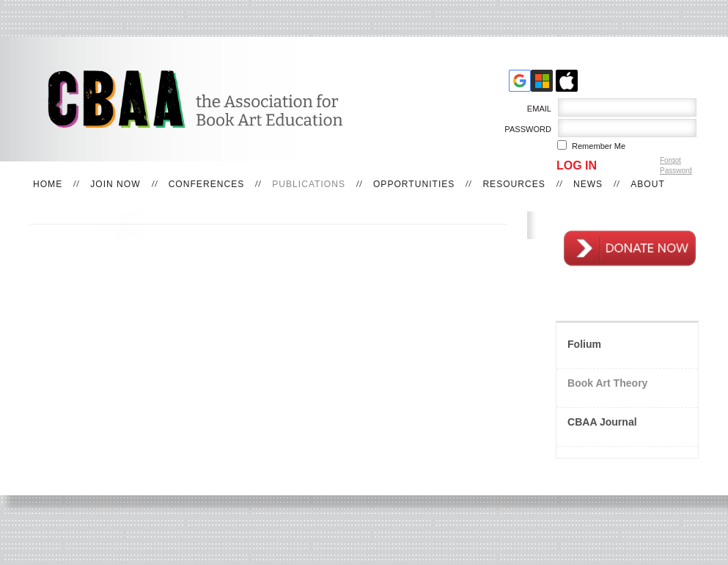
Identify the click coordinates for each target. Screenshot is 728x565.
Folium (584, 344)
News (588, 184)
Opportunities (414, 184)
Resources (514, 184)
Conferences (207, 184)
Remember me (599, 146)
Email (536, 109)
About (648, 184)
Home (48, 184)
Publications (309, 184)
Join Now (115, 184)
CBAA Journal (602, 422)
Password (525, 129)
